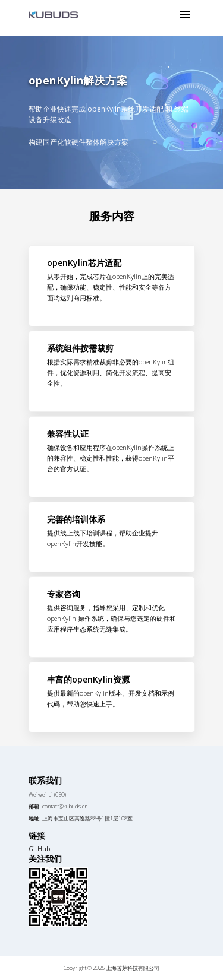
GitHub (39, 849)
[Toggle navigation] (185, 15)
